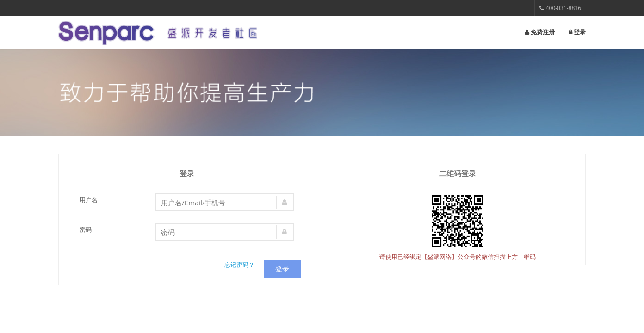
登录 (577, 32)
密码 (86, 229)
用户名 (89, 200)
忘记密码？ (239, 265)
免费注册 (540, 32)
